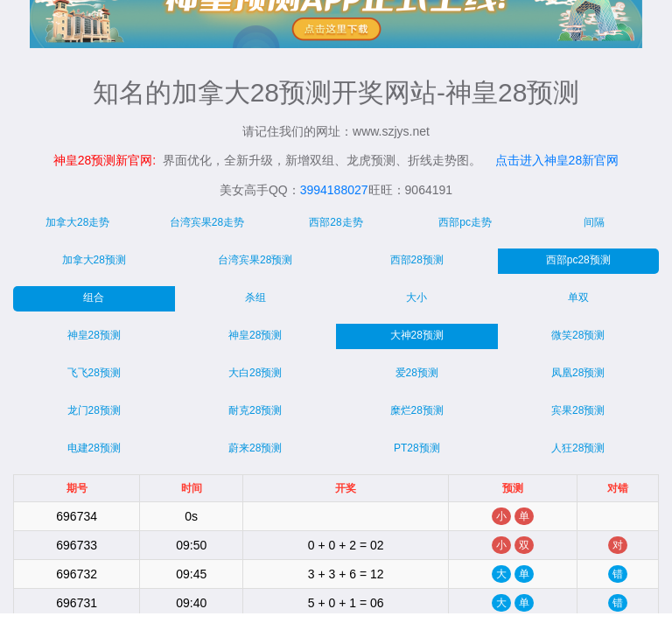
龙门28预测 (94, 410)
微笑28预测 (578, 335)
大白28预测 (255, 373)
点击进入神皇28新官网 (557, 160)
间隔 (594, 222)
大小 (416, 297)
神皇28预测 (94, 335)
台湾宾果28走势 (207, 222)
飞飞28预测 (94, 373)
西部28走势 (336, 222)
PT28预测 (417, 448)
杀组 (255, 297)
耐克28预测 (255, 410)
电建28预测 (94, 448)
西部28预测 (417, 260)
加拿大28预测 (94, 260)
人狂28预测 (578, 448)
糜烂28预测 (417, 410)
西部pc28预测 (578, 260)
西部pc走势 (465, 222)
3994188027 (334, 190)
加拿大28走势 (77, 222)
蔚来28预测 (255, 448)
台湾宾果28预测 (255, 260)
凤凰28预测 (578, 373)
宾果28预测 (578, 410)
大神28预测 (417, 335)
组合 (94, 297)
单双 (578, 297)
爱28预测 (417, 373)
